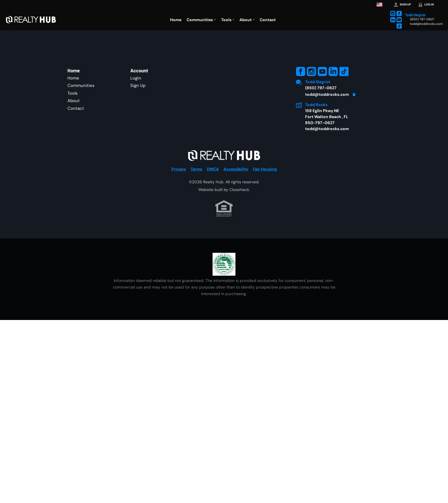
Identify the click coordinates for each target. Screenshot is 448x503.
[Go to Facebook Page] (399, 13)
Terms (196, 169)
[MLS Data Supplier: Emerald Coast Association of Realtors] (224, 264)
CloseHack (239, 190)
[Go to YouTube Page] (399, 20)
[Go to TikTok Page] (399, 26)
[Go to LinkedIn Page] (393, 20)
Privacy (179, 169)
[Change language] (381, 5)
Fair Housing (265, 169)
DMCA (213, 169)
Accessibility (236, 169)
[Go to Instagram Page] (393, 13)
